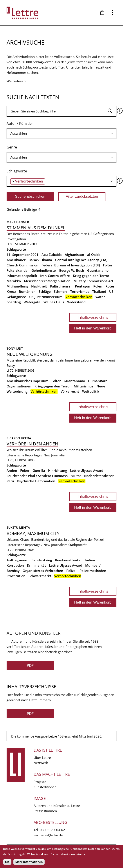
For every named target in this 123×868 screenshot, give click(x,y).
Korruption (15, 565)
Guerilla (39, 470)
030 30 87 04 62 (52, 830)
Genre (12, 147)
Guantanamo (98, 270)
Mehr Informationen (29, 862)
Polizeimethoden (93, 571)
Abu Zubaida (52, 255)
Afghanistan (74, 255)
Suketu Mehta (18, 527)
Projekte (40, 782)
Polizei (71, 571)
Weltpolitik (91, 391)
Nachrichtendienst (99, 476)
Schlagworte (17, 171)
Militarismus (84, 386)
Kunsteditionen (45, 787)
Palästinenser (61, 286)
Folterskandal (17, 270)
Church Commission (23, 265)
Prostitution (16, 576)
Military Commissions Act (93, 281)
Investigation (16, 239)
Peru (10, 481)
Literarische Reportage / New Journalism (37, 455)
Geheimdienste (44, 270)
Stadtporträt (77, 545)
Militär (76, 476)
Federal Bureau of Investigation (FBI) (71, 265)
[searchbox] (61, 133)
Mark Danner (18, 222)
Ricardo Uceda (19, 438)
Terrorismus (80, 291)
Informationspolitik (22, 276)
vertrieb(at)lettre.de (48, 835)
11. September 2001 (23, 255)
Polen (98, 286)
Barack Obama (40, 260)
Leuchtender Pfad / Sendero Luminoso (37, 476)
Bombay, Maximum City (33, 533)
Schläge (45, 291)
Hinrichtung (58, 470)
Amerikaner (16, 260)
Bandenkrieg (42, 560)
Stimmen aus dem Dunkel (36, 228)
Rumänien (27, 291)
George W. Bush (71, 270)
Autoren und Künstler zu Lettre (57, 806)
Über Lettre (42, 758)
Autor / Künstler (20, 123)
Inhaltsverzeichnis (93, 317)
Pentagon (83, 286)
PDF (30, 665)
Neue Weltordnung (30, 354)
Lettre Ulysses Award (87, 470)
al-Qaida (94, 255)
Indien (90, 560)
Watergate (32, 302)
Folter (108, 265)
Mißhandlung (17, 286)
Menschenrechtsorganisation (47, 281)
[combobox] (61, 134)
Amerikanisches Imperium (27, 381)
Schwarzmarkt (40, 576)
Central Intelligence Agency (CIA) (81, 260)
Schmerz (61, 291)
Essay (11, 365)
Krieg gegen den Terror (91, 276)
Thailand (99, 291)
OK (7, 862)
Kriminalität (36, 565)
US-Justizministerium (46, 297)
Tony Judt (15, 348)
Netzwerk (41, 763)
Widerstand (76, 302)
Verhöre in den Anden (32, 444)
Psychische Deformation (36, 481)
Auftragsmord (17, 560)
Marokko (14, 281)
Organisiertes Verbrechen (43, 571)
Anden (12, 470)
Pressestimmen (45, 811)
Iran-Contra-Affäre (55, 276)
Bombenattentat (68, 560)
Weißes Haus (54, 302)
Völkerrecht (70, 391)
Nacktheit (39, 286)
